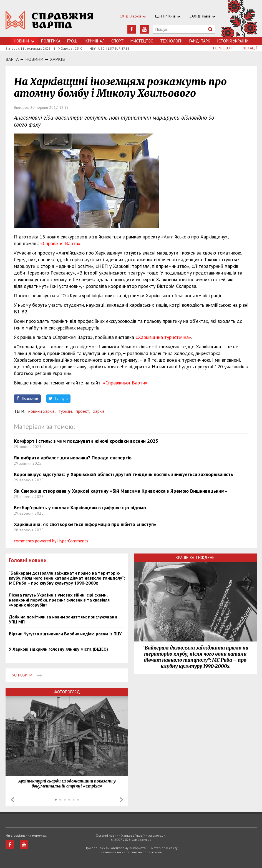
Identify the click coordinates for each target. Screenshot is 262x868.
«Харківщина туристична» (163, 337)
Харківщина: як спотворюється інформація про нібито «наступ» (85, 524)
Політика (51, 41)
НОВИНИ (34, 59)
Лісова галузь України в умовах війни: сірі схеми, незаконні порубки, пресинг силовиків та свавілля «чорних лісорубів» (59, 600)
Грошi (73, 41)
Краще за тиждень (195, 558)
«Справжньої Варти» (125, 383)
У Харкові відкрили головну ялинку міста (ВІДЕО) (58, 649)
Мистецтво (142, 41)
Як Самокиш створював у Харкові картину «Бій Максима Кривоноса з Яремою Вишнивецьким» (120, 491)
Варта (12, 59)
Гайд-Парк (200, 41)
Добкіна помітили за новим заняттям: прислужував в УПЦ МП (63, 619)
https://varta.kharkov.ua (50, 22)
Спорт (118, 41)
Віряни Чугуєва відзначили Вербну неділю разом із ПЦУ (65, 634)
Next (121, 800)
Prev (12, 800)
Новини (24, 41)
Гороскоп (223, 48)
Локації (250, 48)
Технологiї (171, 41)
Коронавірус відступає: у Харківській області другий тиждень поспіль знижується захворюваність (124, 474)
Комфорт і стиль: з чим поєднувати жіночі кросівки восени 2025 (86, 441)
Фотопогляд (67, 692)
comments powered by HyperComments (51, 541)
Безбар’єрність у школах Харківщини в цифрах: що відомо (80, 508)
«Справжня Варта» (60, 243)
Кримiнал (95, 41)
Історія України (233, 41)
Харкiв (57, 59)
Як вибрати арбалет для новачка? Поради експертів (73, 458)
